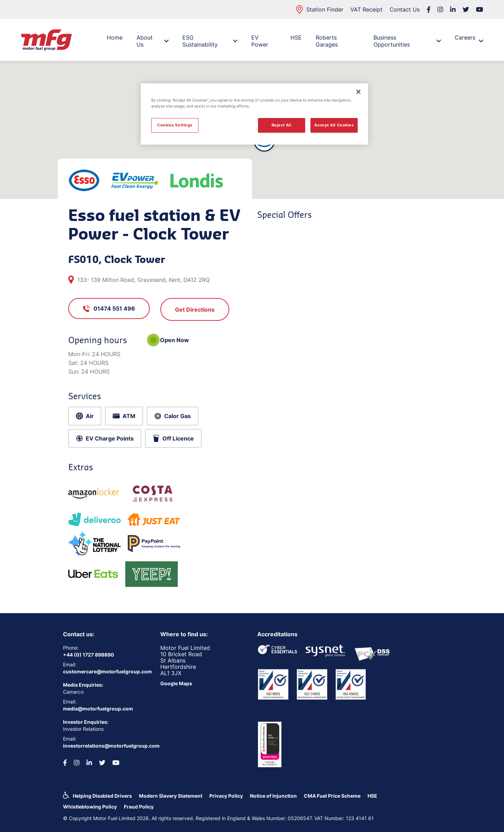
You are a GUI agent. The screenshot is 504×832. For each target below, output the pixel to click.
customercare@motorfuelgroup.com (106, 671)
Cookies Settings (175, 125)
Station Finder (320, 9)
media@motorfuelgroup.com (98, 709)
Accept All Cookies (334, 125)
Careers (469, 39)
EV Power (260, 41)
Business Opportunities (407, 41)
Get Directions (195, 310)
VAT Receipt (366, 9)
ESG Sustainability (210, 41)
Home (115, 37)
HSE (296, 37)
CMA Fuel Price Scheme (332, 796)
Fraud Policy (139, 807)
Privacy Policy (226, 796)
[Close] (358, 92)
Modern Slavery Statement (171, 796)
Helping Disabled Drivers (102, 796)
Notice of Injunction (273, 796)
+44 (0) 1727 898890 (89, 655)
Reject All (282, 125)
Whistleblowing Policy (90, 807)
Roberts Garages (327, 41)
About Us (152, 41)
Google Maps (176, 683)
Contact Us (405, 9)
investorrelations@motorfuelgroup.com (106, 746)
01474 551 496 (109, 308)
